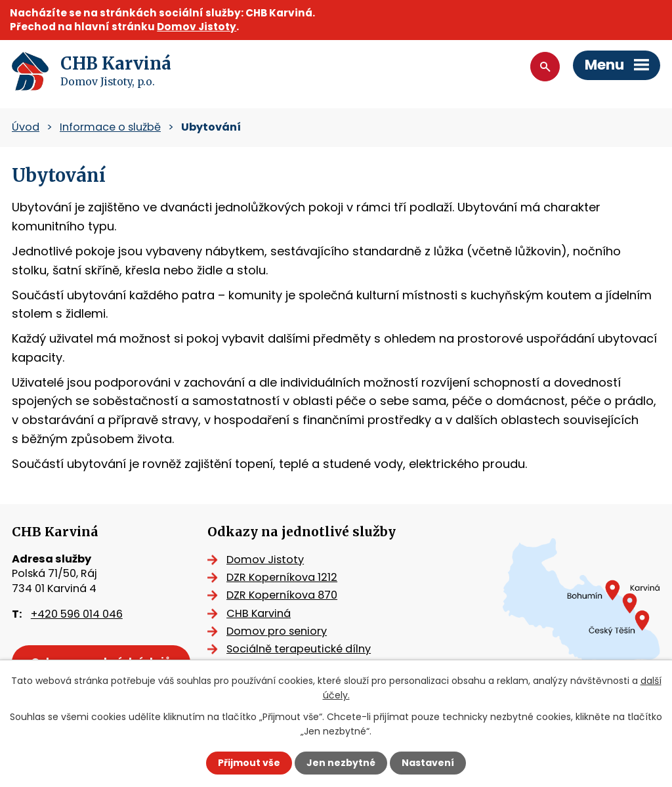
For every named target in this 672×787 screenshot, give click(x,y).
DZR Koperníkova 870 (282, 595)
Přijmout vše (249, 763)
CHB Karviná (259, 613)
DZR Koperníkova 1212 (282, 577)
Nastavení (428, 763)
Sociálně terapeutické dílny (299, 649)
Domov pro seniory (277, 631)
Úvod (26, 127)
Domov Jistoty (197, 27)
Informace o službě (110, 127)
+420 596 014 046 (77, 614)
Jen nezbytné (341, 763)
